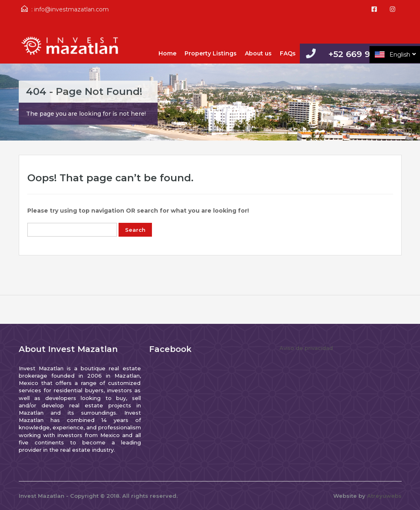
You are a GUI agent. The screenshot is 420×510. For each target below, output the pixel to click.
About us (258, 53)
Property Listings (211, 53)
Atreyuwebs (384, 496)
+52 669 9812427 (365, 54)
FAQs (288, 53)
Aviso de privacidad (306, 348)
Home (167, 53)
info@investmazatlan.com (71, 9)
